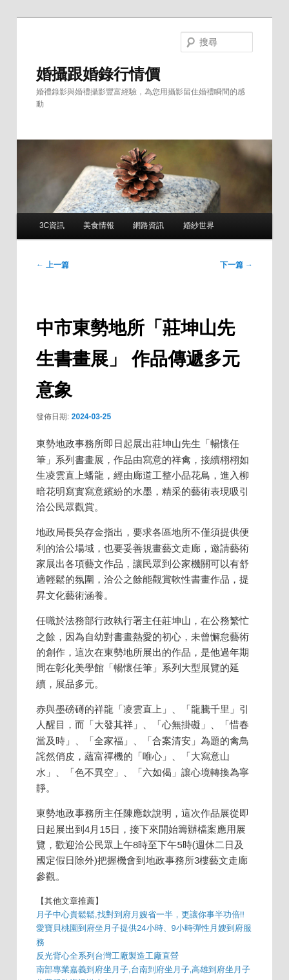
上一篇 (53, 265)
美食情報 (99, 225)
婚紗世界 (199, 225)
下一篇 (236, 265)
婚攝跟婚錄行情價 (98, 74)
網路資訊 (148, 225)
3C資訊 (52, 225)
